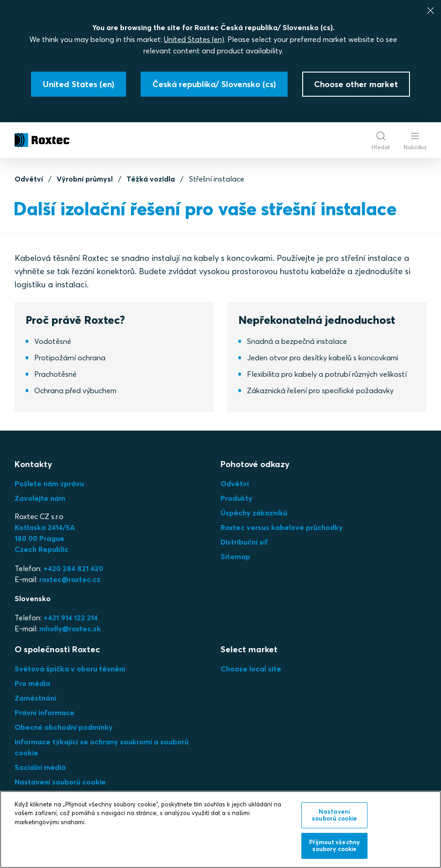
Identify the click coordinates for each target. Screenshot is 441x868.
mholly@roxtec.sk (70, 629)
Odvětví (29, 179)
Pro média (32, 683)
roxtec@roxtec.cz (70, 579)
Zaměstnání (35, 698)
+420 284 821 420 (73, 568)
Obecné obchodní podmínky (64, 727)
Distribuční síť (244, 542)
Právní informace (45, 712)
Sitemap (235, 556)
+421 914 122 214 (71, 618)
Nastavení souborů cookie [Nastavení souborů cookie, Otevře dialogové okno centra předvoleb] (334, 815)
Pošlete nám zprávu (49, 483)
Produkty (236, 498)
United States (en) (194, 39)
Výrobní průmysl (85, 179)
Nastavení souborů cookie (60, 782)
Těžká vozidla (151, 179)
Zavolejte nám (40, 498)
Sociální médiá (40, 767)
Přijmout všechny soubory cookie (334, 846)
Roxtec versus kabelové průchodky (282, 527)
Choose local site (251, 669)
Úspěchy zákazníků (254, 513)
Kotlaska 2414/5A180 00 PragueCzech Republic (45, 538)
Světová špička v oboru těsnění (70, 669)
